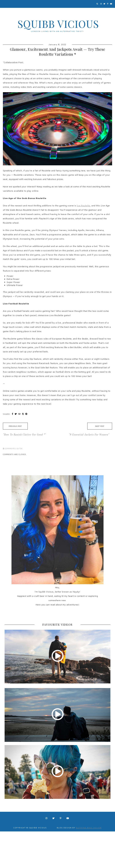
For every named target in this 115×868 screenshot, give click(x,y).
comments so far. (14, 448)
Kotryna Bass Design (89, 828)
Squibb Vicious (58, 24)
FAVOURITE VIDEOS (57, 625)
